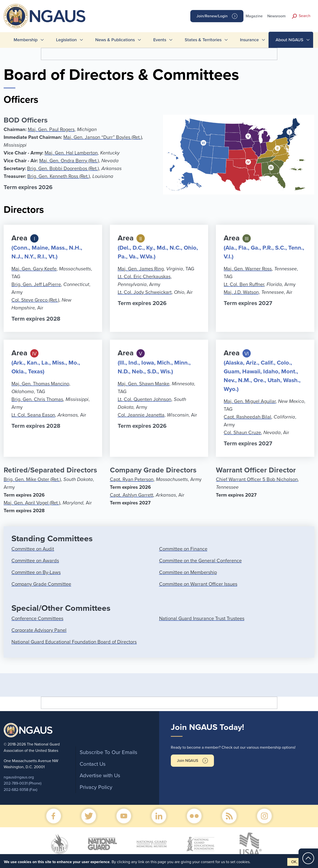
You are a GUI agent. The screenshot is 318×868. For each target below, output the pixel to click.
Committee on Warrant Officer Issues (198, 584)
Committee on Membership (188, 572)
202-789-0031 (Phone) (23, 783)
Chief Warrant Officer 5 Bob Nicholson (257, 480)
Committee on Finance (183, 549)
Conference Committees (37, 619)
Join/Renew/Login (212, 16)
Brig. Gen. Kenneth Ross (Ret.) (59, 176)
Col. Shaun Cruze (242, 433)
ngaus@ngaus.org (19, 777)
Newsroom (276, 16)
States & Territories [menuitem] (203, 40)
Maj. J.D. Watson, (242, 292)
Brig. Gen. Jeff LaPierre (36, 285)
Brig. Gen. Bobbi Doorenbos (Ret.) (63, 169)
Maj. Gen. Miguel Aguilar (250, 401)
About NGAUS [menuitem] (289, 40)
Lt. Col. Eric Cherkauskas (144, 277)
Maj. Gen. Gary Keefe (34, 269)
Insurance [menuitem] (249, 40)
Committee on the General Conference (200, 561)
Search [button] (305, 16)
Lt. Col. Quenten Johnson (145, 399)
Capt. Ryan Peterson (132, 480)
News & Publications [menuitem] (115, 40)
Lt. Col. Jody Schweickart (145, 292)
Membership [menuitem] (26, 40)
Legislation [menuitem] (66, 40)
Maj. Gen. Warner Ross (248, 269)
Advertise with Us (100, 776)
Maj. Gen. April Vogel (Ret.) (32, 503)
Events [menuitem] (160, 40)
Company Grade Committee (41, 584)
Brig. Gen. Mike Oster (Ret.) (32, 480)
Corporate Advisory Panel (39, 630)
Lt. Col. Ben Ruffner (244, 285)
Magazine (254, 16)
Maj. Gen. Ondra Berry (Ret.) (69, 161)
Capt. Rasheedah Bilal (247, 417)
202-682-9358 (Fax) (20, 790)
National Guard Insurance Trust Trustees (202, 619)
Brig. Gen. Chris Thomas (37, 399)
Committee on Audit (33, 549)
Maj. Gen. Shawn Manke (144, 384)
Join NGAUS (188, 761)
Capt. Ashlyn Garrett (132, 495)
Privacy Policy (96, 787)
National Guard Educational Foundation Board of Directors (74, 642)
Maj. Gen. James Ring (141, 269)
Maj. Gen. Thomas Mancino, (41, 384)
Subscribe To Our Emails (108, 752)
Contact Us (93, 764)
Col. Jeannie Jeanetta (141, 415)
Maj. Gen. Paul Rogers (51, 130)
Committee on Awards (35, 561)
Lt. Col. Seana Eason (33, 415)
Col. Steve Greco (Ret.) (35, 300)
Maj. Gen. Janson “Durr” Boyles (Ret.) (103, 137)
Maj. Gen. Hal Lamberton (71, 153)
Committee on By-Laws (36, 572)
